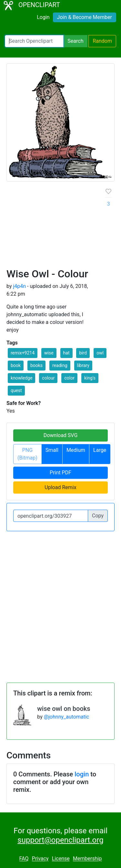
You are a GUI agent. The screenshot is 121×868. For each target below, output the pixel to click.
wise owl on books (64, 709)
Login (43, 17)
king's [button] (90, 378)
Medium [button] (76, 450)
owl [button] (100, 353)
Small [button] (52, 450)
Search (75, 41)
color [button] (69, 378)
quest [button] (16, 390)
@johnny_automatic (67, 717)
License (61, 859)
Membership (87, 859)
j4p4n (19, 286)
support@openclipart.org (60, 840)
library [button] (83, 365)
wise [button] (49, 353)
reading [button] (60, 365)
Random (102, 41)
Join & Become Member (85, 17)
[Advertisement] (60, 227)
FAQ (24, 859)
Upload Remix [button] (60, 487)
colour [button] (48, 378)
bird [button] (83, 353)
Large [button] (100, 450)
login (82, 774)
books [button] (36, 365)
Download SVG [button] (61, 435)
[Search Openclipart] (34, 41)
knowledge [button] (21, 378)
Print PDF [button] (60, 473)
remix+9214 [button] (23, 353)
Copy (98, 516)
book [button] (16, 365)
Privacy (40, 859)
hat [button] (66, 353)
